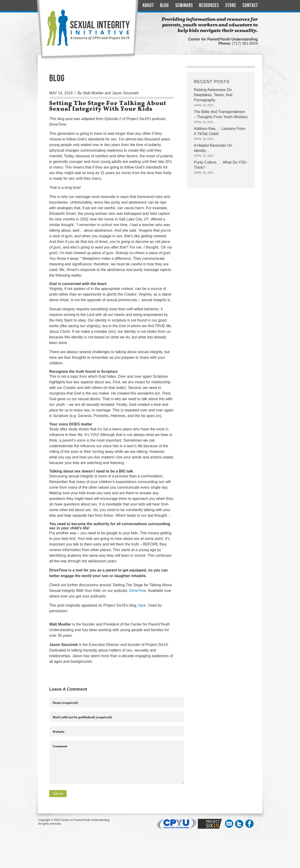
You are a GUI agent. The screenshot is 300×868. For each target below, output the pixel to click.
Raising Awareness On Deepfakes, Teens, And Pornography (213, 95)
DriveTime (138, 591)
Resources (209, 5)
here (142, 605)
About (148, 5)
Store (231, 5)
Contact (250, 5)
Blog (165, 5)
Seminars (184, 5)
